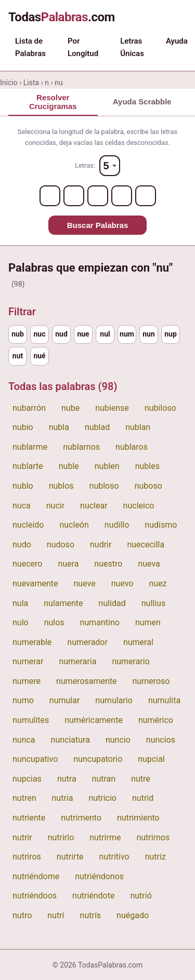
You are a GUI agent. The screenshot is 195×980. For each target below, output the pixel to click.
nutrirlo (61, 837)
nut (18, 356)
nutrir (22, 837)
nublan (138, 427)
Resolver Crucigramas (53, 102)
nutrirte (70, 857)
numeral (138, 642)
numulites (31, 720)
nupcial (151, 759)
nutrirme (105, 837)
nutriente (29, 818)
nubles (147, 466)
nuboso (148, 486)
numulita (164, 700)
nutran (104, 779)
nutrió (141, 896)
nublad (97, 427)
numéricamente (94, 720)
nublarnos (81, 447)
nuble (69, 466)
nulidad (112, 603)
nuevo (122, 583)
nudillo (117, 525)
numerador (87, 642)
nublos (61, 486)
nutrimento (81, 818)
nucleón (74, 525)
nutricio (102, 798)
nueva (149, 564)
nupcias (27, 779)
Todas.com (62, 17)
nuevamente (35, 583)
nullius (153, 603)
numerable (32, 642)
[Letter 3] (98, 196)
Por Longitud (83, 47)
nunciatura (70, 740)
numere (27, 681)
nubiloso (160, 408)
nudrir (101, 545)
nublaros (132, 447)
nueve (84, 583)
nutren (24, 798)
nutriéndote (93, 896)
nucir (55, 506)
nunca (24, 740)
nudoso (61, 545)
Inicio (9, 83)
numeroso (151, 681)
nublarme (30, 447)
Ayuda (177, 41)
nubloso (104, 486)
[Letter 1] (50, 196)
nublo (23, 486)
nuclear (94, 506)
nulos (54, 622)
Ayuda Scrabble (142, 102)
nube (70, 408)
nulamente (63, 603)
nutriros (27, 857)
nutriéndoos (35, 896)
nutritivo (114, 857)
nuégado (133, 915)
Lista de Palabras (30, 47)
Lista (31, 83)
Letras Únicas (132, 47)
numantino (100, 622)
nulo (21, 622)
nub (18, 334)
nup (171, 334)
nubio (23, 427)
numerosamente (87, 681)
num (127, 334)
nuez (158, 583)
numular (65, 700)
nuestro (108, 564)
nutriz (155, 857)
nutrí (56, 915)
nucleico (139, 506)
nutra (67, 779)
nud (61, 334)
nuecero (27, 564)
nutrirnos (153, 837)
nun (149, 334)
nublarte (28, 466)
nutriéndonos (99, 876)
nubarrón (29, 408)
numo (23, 700)
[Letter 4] (122, 196)
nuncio (118, 740)
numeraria (77, 661)
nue (83, 334)
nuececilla (146, 545)
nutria (62, 798)
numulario (114, 700)
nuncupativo (35, 759)
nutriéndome (36, 876)
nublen (107, 466)
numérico (156, 720)
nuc (40, 334)
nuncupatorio (98, 759)
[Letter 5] (146, 196)
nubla (59, 427)
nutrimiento (138, 818)
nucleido (28, 525)
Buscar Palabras (98, 225)
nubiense (112, 408)
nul (105, 334)
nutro (22, 915)
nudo (22, 545)
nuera (68, 564)
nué (39, 356)
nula (20, 603)
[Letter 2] (74, 196)
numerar (28, 661)
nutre (141, 779)
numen (148, 622)
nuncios (161, 740)
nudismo (161, 525)
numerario (131, 661)
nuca (22, 506)
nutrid (143, 798)
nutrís (91, 915)
